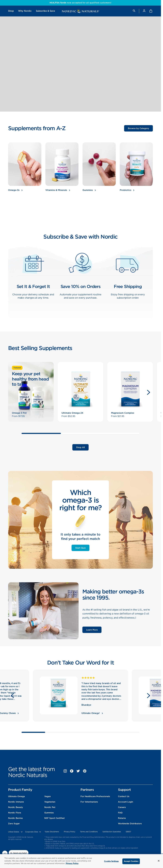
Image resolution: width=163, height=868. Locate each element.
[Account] (144, 11)
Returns (122, 818)
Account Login (126, 802)
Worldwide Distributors (130, 824)
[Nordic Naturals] (80, 11)
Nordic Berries (16, 818)
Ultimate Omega (16, 796)
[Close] (159, 861)
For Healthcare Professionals (95, 796)
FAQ (120, 813)
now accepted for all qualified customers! (80, 3)
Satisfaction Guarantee (112, 832)
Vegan (47, 796)
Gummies (49, 813)
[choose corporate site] (33, 832)
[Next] (149, 392)
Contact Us (124, 796)
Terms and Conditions (89, 832)
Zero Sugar (14, 824)
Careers (122, 807)
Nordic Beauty (16, 807)
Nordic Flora (15, 813)
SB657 (128, 832)
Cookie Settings (111, 861)
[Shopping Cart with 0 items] (151, 11)
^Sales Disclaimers (52, 832)
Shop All (80, 447)
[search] (134, 11)
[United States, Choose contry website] (16, 832)
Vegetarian (50, 802)
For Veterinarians (89, 802)
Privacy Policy (70, 832)
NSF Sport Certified (54, 818)
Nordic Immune (16, 802)
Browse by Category (138, 128)
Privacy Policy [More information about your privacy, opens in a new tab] (72, 863)
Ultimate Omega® (92, 713)
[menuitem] (11, 11)
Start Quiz (80, 548)
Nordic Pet (50, 807)
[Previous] (12, 696)
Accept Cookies (131, 861)
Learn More (92, 630)
